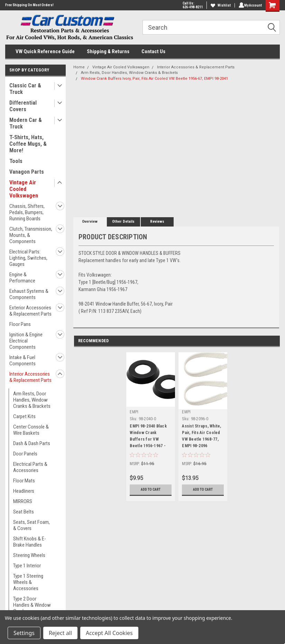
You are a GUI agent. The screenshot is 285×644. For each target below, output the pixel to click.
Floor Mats (24, 481)
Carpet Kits (24, 416)
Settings (24, 633)
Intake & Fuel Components (22, 361)
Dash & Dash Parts (32, 443)
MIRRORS (23, 501)
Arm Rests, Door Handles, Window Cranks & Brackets (32, 400)
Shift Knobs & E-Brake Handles (30, 542)
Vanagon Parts (27, 172)
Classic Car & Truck (25, 89)
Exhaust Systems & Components (29, 294)
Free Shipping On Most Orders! (29, 5)
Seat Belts (24, 512)
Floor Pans (20, 324)
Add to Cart (151, 489)
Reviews (157, 222)
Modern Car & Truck (26, 123)
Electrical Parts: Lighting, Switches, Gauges (28, 258)
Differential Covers (23, 106)
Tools (16, 161)
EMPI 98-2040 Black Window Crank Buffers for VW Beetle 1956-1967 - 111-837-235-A (148, 437)
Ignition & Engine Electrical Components (26, 341)
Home (79, 67)
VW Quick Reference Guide (45, 51)
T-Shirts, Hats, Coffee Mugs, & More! (28, 144)
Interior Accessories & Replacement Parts (30, 377)
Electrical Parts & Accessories (30, 467)
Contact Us (153, 51)
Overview (90, 222)
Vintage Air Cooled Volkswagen (24, 189)
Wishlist (219, 5)
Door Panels (25, 454)
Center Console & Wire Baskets (31, 430)
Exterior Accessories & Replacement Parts (30, 311)
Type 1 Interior (27, 566)
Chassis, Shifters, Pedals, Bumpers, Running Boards (27, 212)
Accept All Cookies (109, 633)
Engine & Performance (22, 278)
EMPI (134, 412)
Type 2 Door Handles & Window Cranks (32, 605)
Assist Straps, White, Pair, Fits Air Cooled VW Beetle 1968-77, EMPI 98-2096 (201, 436)
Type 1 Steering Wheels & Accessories (28, 582)
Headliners (24, 491)
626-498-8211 (191, 7)
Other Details (123, 222)
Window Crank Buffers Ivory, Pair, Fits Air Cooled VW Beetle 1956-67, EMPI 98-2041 (154, 79)
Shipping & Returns (108, 51)
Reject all (60, 633)
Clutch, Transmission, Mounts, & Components (31, 235)
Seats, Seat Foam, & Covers (31, 525)
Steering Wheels (29, 555)
